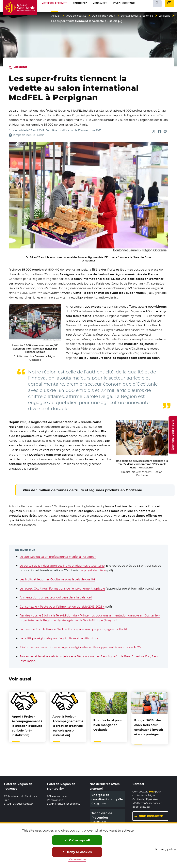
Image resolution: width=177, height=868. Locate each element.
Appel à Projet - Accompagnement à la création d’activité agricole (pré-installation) (27, 726)
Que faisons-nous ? (110, 16)
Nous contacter (151, 814)
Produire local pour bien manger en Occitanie (108, 725)
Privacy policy (166, 849)
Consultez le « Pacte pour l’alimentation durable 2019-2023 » (62, 607)
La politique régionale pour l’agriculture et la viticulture (59, 638)
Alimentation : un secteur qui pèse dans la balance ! (56, 597)
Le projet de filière (93, 570)
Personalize (77, 859)
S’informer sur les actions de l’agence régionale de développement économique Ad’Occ (82, 647)
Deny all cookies (77, 852)
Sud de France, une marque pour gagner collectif (92, 629)
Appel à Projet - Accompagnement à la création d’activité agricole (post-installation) (68, 726)
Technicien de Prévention (102, 813)
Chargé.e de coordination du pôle (107, 795)
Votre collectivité (79, 16)
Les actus (58, 22)
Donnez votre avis (173, 435)
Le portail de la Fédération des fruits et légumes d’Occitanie (62, 566)
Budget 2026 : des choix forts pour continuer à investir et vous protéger (149, 727)
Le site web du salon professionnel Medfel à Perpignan (58, 557)
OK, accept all (77, 840)
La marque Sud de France (38, 629)
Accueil (56, 16)
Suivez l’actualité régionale (149, 16)
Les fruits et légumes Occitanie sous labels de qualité (57, 579)
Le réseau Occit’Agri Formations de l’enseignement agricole (62, 589)
